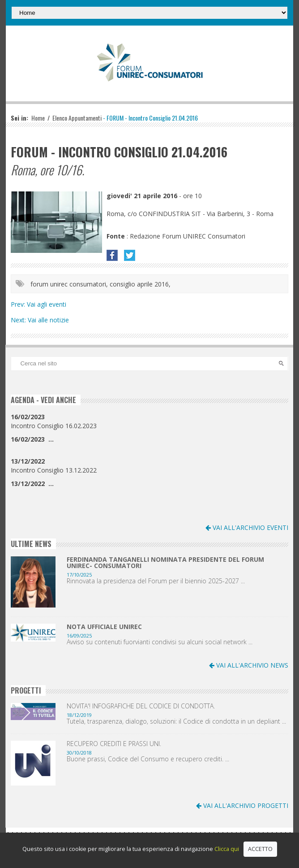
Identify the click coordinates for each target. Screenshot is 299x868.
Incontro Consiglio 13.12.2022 (54, 466)
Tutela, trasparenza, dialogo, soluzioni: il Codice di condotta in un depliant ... (176, 721)
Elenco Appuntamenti (77, 118)
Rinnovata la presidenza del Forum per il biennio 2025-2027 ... (156, 581)
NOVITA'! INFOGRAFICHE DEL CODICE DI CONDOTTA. (141, 706)
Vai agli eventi (47, 304)
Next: (19, 320)
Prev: (19, 304)
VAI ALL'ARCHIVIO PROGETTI (242, 805)
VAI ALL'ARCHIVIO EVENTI (247, 527)
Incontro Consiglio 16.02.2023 (54, 421)
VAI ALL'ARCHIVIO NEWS (249, 665)
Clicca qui (227, 849)
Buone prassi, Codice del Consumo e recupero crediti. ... (148, 759)
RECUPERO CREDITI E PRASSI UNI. (114, 744)
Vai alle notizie (48, 320)
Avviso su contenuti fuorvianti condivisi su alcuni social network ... (160, 642)
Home (38, 118)
